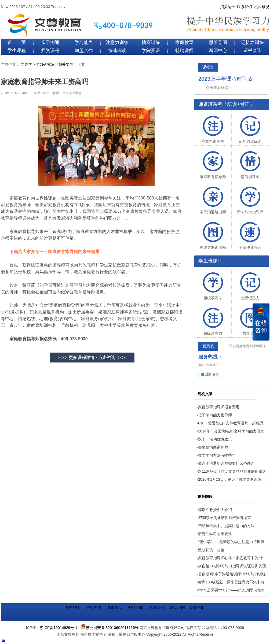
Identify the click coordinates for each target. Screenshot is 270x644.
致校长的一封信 (211, 550)
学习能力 (84, 42)
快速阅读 (117, 51)
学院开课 (151, 51)
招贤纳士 (228, 7)
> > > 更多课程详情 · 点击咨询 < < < (92, 358)
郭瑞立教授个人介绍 (215, 510)
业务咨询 (212, 374)
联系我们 (245, 7)
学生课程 (17, 51)
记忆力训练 (252, 42)
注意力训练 (117, 42)
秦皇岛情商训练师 (213, 447)
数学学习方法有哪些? (216, 455)
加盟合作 (84, 51)
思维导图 (218, 42)
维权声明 (94, 608)
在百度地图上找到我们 (249, 346)
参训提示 (115, 608)
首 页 (17, 42)
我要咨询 (197, 608)
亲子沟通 (50, 42)
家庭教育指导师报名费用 (219, 407)
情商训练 (151, 42)
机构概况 (262, 7)
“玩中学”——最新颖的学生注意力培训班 (231, 542)
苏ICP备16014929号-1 (59, 628)
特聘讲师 (184, 51)
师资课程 (50, 51)
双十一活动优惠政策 (215, 439)
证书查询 (253, 51)
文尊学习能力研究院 (38, 64)
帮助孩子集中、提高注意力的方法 (226, 526)
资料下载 (136, 608)
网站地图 (177, 608)
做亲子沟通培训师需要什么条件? (225, 463)
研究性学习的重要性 (215, 534)
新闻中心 (218, 51)
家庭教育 (184, 42)
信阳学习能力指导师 (215, 415)
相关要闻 (66, 64)
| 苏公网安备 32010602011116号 (108, 628)
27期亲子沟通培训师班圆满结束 (225, 518)
